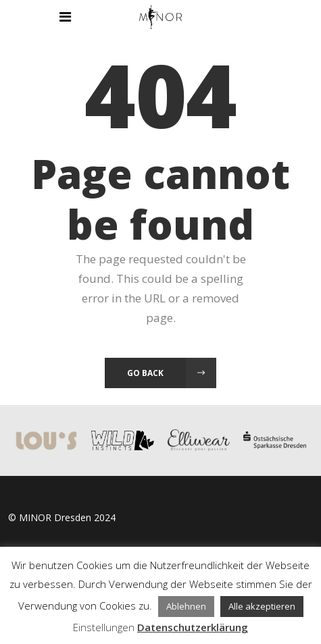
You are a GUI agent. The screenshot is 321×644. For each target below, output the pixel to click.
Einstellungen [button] (104, 627)
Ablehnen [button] (186, 606)
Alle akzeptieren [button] (262, 606)
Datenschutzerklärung (193, 627)
